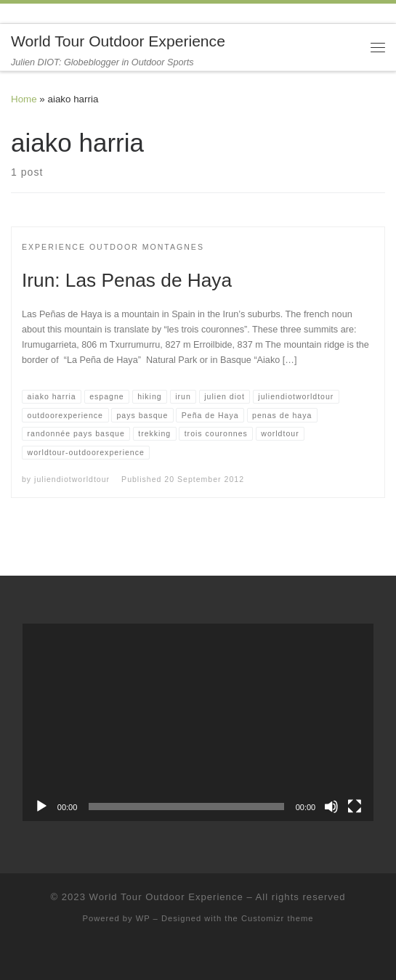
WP (143, 918)
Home (24, 99)
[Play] (41, 807)
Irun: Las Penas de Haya (127, 280)
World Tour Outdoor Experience (166, 897)
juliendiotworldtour (72, 479)
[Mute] (331, 807)
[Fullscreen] (355, 807)
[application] (198, 722)
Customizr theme (278, 918)
